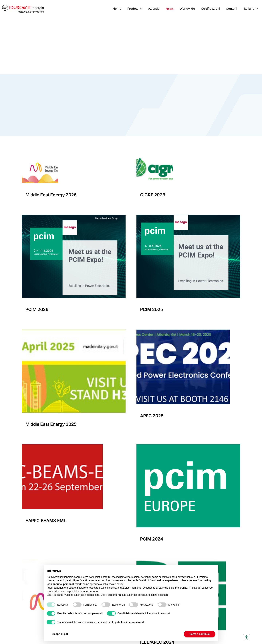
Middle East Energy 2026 (51, 195)
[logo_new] (181, 561)
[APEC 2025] (183, 331)
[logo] (23, 6)
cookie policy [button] (116, 584)
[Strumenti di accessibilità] (247, 638)
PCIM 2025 (152, 309)
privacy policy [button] (185, 577)
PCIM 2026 (37, 309)
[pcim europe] (188, 446)
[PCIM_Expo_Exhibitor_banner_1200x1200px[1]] (74, 216)
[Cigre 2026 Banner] (155, 156)
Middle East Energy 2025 (51, 424)
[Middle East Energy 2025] (74, 331)
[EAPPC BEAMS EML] (62, 446)
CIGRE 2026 (153, 195)
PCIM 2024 (152, 539)
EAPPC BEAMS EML (46, 521)
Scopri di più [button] (60, 634)
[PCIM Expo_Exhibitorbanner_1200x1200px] (188, 216)
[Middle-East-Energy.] (74, 561)
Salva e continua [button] (200, 634)
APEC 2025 (152, 416)
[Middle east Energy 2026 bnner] (40, 156)
